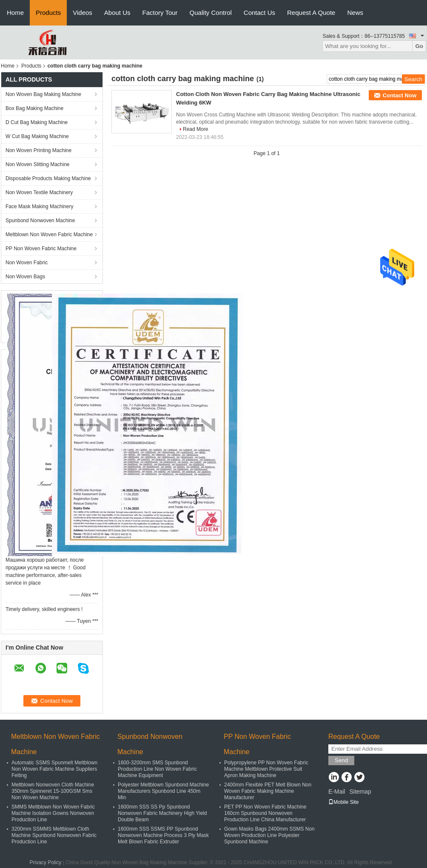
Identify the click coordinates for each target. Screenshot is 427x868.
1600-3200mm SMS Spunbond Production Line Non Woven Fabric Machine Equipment (157, 769)
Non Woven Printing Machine (38, 150)
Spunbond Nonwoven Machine (40, 221)
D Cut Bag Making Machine (37, 122)
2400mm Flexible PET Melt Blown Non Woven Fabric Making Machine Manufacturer (268, 791)
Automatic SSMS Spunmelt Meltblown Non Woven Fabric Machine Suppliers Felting (54, 769)
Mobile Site (343, 802)
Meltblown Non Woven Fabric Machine (49, 235)
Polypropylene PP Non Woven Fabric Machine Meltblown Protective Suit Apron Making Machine (266, 769)
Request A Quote (311, 13)
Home (15, 13)
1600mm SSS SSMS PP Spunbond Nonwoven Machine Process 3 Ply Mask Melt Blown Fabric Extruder (163, 835)
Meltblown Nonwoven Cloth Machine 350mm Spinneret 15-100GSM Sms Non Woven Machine (53, 791)
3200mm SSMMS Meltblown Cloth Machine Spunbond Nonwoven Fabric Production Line (54, 835)
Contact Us (259, 13)
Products (48, 13)
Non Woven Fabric (27, 263)
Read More (195, 129)
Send (341, 760)
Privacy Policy (46, 862)
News (355, 13)
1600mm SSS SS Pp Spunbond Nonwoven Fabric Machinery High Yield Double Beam (162, 813)
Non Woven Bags (25, 277)
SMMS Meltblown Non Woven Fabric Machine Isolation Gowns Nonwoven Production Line (53, 813)
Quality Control (211, 13)
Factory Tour (160, 13)
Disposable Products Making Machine (48, 178)
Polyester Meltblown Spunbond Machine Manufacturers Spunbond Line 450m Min (163, 791)
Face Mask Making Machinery (39, 206)
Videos (83, 13)
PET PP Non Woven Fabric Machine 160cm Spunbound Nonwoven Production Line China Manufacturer (265, 813)
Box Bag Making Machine (34, 108)
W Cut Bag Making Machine (37, 136)
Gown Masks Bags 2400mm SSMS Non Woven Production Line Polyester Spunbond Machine (269, 835)
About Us (117, 13)
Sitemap (360, 792)
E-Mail (337, 792)
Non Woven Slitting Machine (38, 164)
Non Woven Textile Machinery (39, 192)
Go (419, 46)
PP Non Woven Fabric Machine (41, 249)
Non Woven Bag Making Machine (43, 94)
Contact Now (400, 95)
